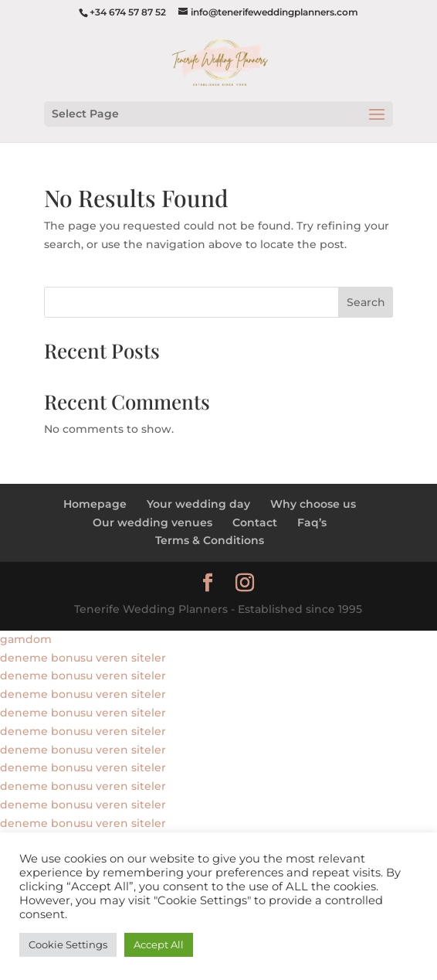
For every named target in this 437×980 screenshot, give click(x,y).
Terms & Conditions (210, 540)
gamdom (26, 639)
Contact (255, 522)
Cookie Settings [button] (68, 944)
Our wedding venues (152, 522)
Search (366, 302)
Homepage (95, 504)
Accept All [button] (159, 944)
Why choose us (313, 504)
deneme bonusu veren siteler (83, 658)
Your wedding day (198, 504)
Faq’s (312, 522)
